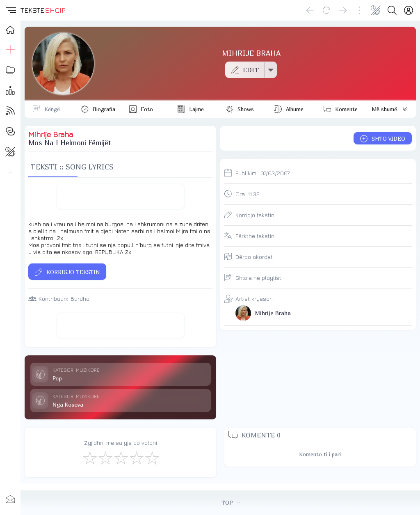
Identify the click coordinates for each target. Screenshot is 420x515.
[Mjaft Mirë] (136, 458)
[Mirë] (121, 458)
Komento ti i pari (320, 454)
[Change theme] (376, 10)
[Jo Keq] (105, 458)
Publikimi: (262, 173)
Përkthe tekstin (255, 236)
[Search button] (392, 10)
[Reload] (326, 10)
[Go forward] (343, 10)
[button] (10, 10)
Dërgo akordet (254, 257)
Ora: (248, 194)
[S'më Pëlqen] (89, 458)
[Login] (409, 10)
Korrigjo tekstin (255, 215)
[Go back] (310, 10)
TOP (231, 503)
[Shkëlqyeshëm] (152, 458)
